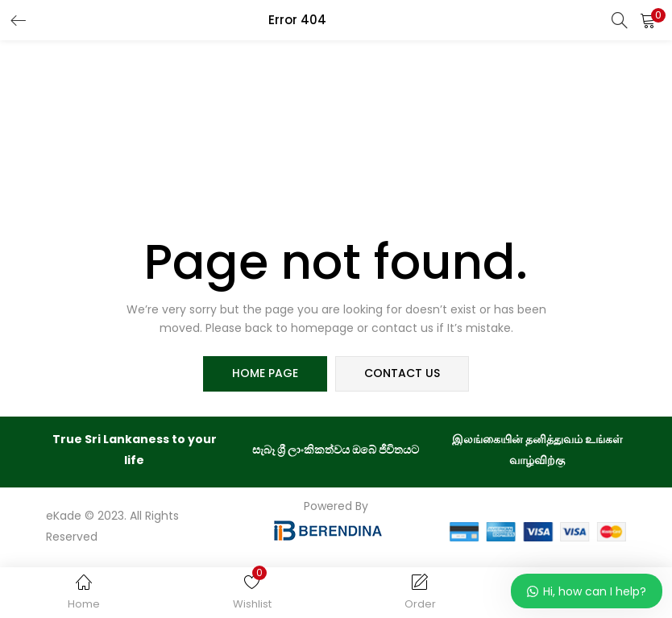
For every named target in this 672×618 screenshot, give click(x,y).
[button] (648, 20)
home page (265, 374)
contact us (402, 374)
